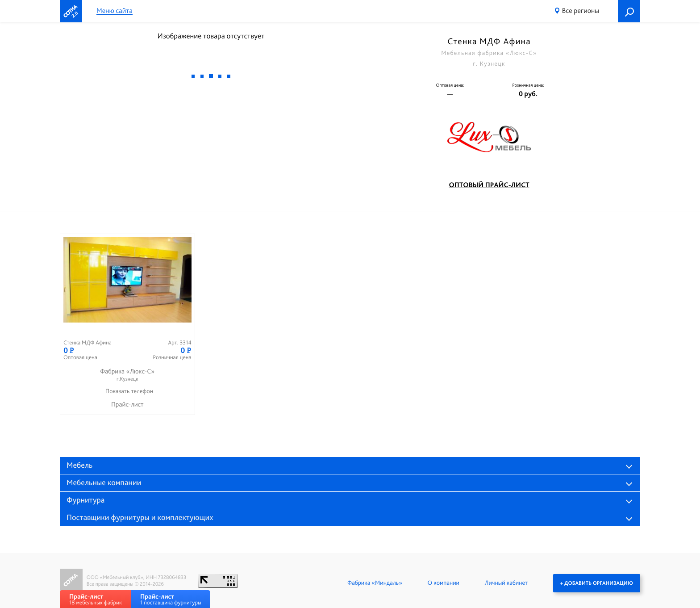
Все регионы (581, 10)
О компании (444, 583)
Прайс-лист (127, 404)
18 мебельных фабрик (96, 599)
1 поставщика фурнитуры (171, 599)
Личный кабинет (506, 583)
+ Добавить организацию (597, 583)
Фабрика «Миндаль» (375, 583)
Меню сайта (115, 11)
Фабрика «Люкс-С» (127, 375)
